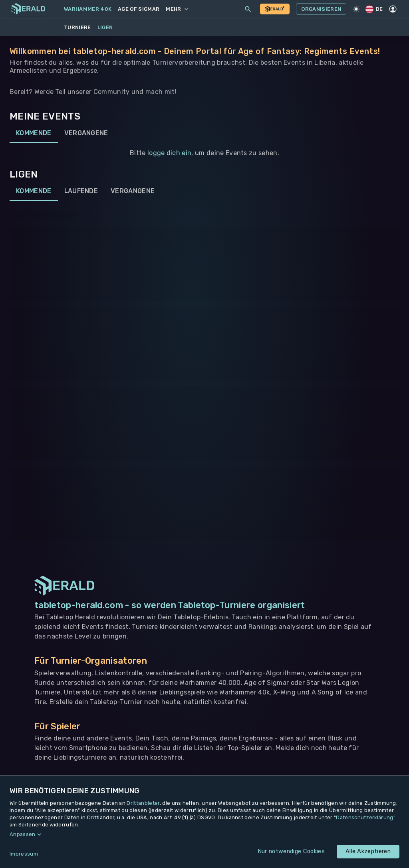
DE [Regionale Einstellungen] (375, 9)
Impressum (24, 854)
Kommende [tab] (34, 133)
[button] (204, 834)
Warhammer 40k (88, 9)
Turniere (77, 27)
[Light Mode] (356, 9)
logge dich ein (169, 153)
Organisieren (321, 9)
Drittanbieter (143, 803)
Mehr (177, 9)
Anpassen (23, 834)
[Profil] (393, 9)
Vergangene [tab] (86, 133)
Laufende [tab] (81, 191)
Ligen (105, 27)
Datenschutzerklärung (364, 817)
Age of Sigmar (139, 9)
